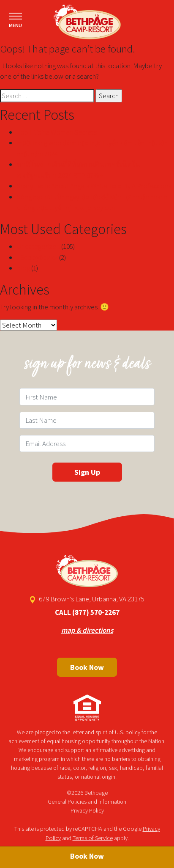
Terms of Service (93, 838)
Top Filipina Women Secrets (57, 132)
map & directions (87, 630)
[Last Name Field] (87, 420)
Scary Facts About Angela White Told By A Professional (95, 186)
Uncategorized (38, 246)
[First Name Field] (87, 397)
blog (23, 268)
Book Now (87, 667)
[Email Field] (87, 444)
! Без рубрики (37, 257)
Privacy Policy (87, 810)
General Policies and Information (87, 802)
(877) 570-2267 (96, 612)
